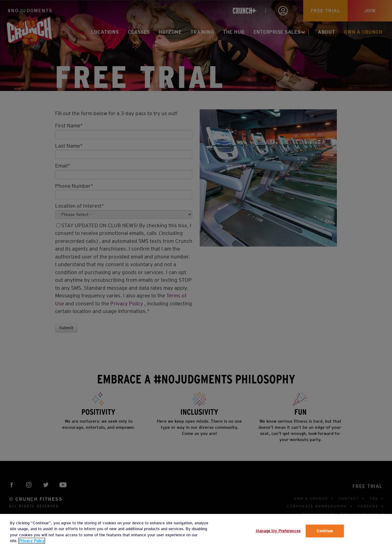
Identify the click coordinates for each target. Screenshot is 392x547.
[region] (196, 530)
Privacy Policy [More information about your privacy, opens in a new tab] (32, 541)
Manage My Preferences (278, 531)
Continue (325, 531)
